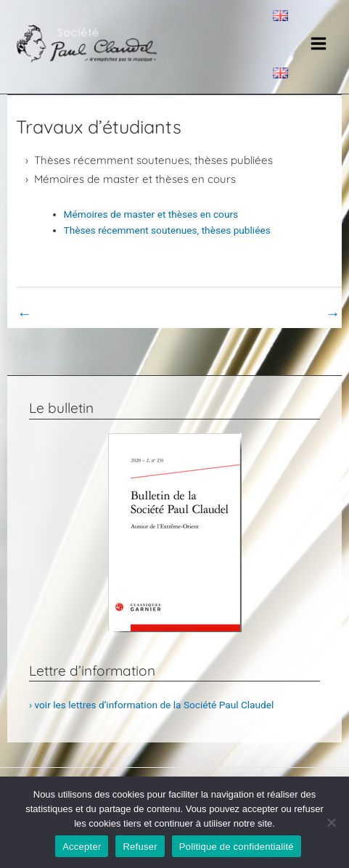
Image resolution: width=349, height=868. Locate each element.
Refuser (140, 847)
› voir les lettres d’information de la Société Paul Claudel (151, 705)
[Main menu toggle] (319, 44)
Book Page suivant (291, 314)
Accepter (82, 847)
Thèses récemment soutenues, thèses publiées (153, 160)
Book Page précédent (73, 314)
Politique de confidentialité (237, 847)
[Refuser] (331, 822)
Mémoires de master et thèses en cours (135, 179)
